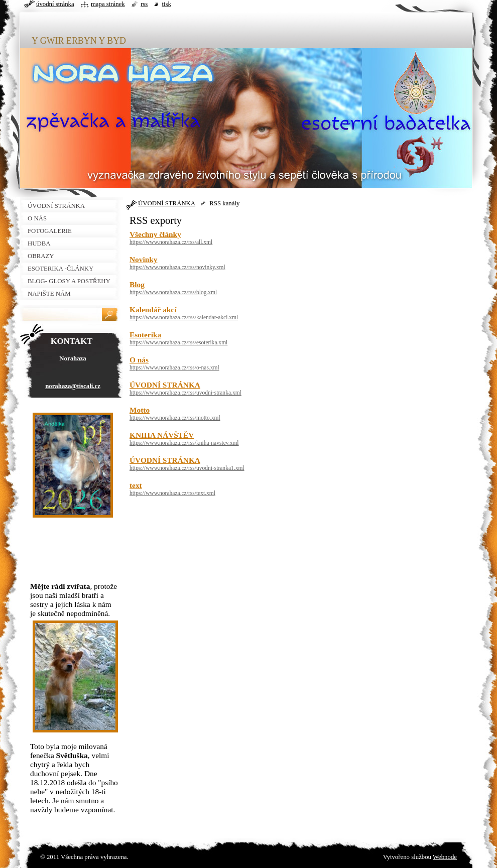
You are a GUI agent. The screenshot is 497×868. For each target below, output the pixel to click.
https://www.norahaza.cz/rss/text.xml (172, 493)
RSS (144, 4)
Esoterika (145, 335)
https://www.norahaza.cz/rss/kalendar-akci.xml (184, 317)
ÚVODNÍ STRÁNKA (167, 203)
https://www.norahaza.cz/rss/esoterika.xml (178, 342)
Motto (140, 410)
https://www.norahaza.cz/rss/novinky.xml (177, 267)
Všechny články (155, 234)
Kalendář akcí (153, 309)
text (136, 485)
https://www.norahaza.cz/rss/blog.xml (173, 292)
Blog (137, 284)
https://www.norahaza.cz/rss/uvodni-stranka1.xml (187, 468)
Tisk (166, 4)
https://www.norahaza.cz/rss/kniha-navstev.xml (184, 443)
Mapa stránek (108, 4)
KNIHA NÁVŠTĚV (162, 435)
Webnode (445, 857)
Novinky (143, 259)
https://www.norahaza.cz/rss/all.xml (171, 242)
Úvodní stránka (55, 4)
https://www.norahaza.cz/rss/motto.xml (175, 418)
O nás (139, 360)
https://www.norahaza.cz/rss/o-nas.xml (174, 367)
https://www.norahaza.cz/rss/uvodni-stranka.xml (185, 393)
